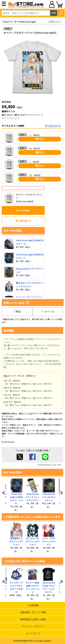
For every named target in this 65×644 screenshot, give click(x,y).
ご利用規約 (33, 605)
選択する (40, 139)
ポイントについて (11, 118)
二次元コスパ (54, 22)
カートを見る (23, 210)
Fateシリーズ (10, 22)
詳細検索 (61, 13)
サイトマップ (33, 633)
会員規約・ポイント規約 (33, 612)
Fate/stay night (27, 22)
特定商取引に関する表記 (33, 619)
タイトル (48, 312)
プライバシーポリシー (33, 626)
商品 (17, 312)
